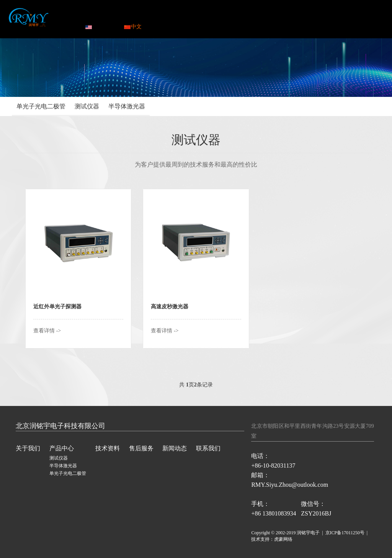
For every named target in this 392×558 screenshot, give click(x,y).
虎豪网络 (283, 539)
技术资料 (192, 17)
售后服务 (231, 17)
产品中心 (153, 17)
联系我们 (310, 17)
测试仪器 (87, 106)
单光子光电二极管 (41, 106)
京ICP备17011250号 (345, 533)
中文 (133, 27)
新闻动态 (271, 17)
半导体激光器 (127, 106)
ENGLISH (100, 27)
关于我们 (28, 448)
